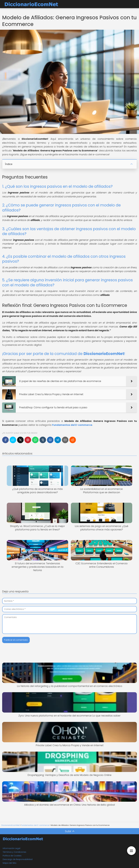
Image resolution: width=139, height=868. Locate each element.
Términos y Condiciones (14, 852)
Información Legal (11, 848)
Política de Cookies (12, 856)
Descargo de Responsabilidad (18, 859)
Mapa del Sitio (10, 863)
